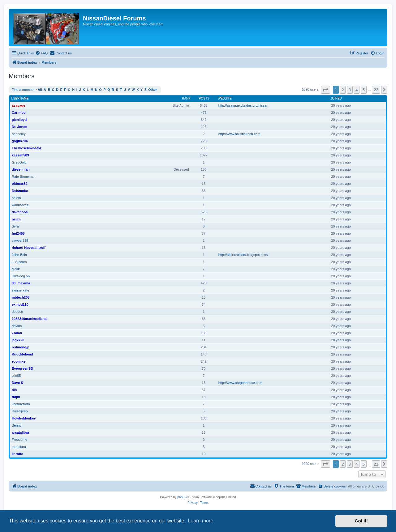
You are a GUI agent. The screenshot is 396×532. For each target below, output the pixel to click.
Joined (336, 98)
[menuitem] (41, 53)
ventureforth (21, 404)
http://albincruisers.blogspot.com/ (243, 255)
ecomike (19, 361)
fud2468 (18, 233)
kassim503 (20, 155)
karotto (17, 454)
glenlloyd (19, 120)
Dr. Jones (19, 127)
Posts (204, 98)
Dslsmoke (20, 191)
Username (20, 98)
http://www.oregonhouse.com (240, 383)
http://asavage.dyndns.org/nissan (243, 105)
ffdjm (16, 397)
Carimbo (19, 113)
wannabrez (20, 205)
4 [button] (357, 90)
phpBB (182, 497)
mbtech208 (21, 297)
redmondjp (21, 347)
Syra (15, 226)
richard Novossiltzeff (29, 248)
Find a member (23, 90)
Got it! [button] (361, 521)
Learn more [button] (200, 521)
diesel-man (21, 169)
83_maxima (21, 283)
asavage (18, 105)
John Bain (19, 255)
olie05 (16, 376)
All (40, 90)
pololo (16, 198)
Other (153, 90)
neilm (16, 219)
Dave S (17, 383)
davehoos (20, 212)
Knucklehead (22, 354)
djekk (16, 269)
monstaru (19, 447)
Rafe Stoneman (24, 177)
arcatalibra (20, 432)
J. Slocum (19, 262)
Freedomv (19, 440)
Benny (17, 425)
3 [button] (350, 90)
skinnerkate (20, 290)
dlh (14, 390)
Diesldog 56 (21, 276)
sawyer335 (20, 240)
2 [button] (343, 90)
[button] (325, 90)
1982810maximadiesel (30, 319)
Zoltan (17, 333)
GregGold (19, 162)
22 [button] (376, 90)
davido (17, 326)
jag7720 (18, 340)
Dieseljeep (20, 411)
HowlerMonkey (24, 418)
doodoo (17, 312)
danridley (19, 134)
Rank (186, 98)
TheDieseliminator (26, 148)
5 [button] (364, 90)
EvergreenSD (22, 368)
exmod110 (20, 304)
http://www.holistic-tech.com (239, 134)
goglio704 (20, 141)
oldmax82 (20, 184)
